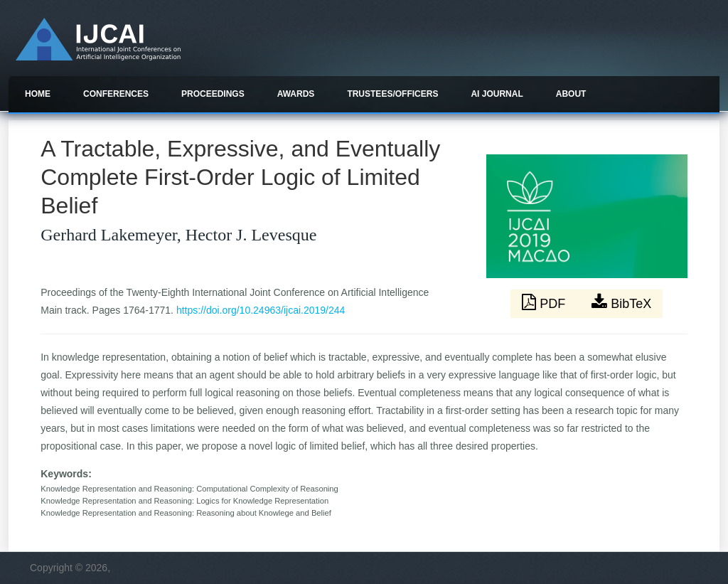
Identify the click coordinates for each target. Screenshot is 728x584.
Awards (296, 94)
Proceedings (213, 94)
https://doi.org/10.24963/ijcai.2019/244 (261, 310)
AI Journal (497, 94)
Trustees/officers (392, 94)
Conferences (116, 94)
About (571, 94)
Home (38, 94)
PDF (545, 302)
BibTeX (621, 302)
